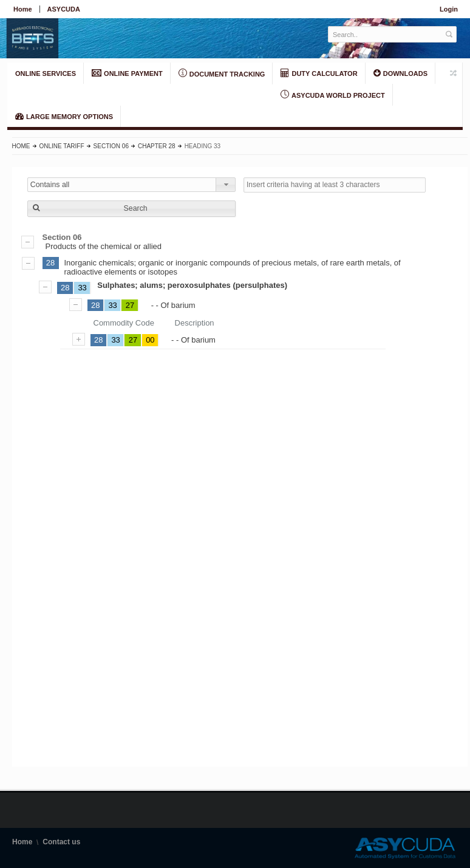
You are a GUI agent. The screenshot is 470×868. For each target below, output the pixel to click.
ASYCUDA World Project (332, 95)
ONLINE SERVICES (46, 73)
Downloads (400, 73)
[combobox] (131, 185)
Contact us (61, 842)
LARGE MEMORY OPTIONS (64, 116)
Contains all (50, 185)
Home (23, 9)
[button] (131, 209)
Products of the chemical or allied (240, 242)
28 (50, 263)
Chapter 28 (157, 146)
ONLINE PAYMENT (127, 73)
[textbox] (386, 34)
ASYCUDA (64, 9)
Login (449, 9)
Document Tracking (222, 73)
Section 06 (111, 146)
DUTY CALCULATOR (319, 73)
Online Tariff (62, 146)
